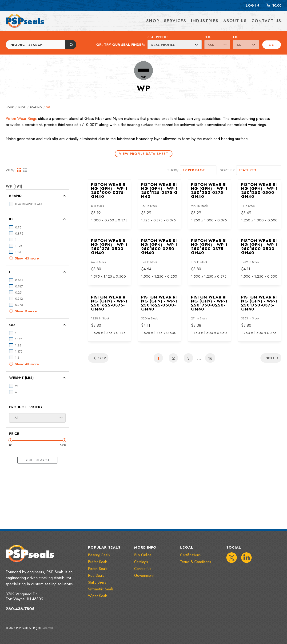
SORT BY (227, 170)
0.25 (18, 293)
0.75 (18, 227)
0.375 (19, 305)
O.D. (208, 37)
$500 (63, 445)
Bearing (36, 107)
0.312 (19, 299)
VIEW (10, 170)
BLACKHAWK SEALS (29, 204)
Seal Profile (158, 37)
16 (210, 358)
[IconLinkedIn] (246, 558)
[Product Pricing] (37, 418)
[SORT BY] (259, 170)
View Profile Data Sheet (144, 154)
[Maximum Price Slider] (64, 440)
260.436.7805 (20, 609)
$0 (11, 445)
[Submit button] (71, 45)
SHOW (173, 170)
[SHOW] (198, 170)
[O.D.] (217, 45)
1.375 (19, 351)
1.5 (17, 358)
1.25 (18, 252)
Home (10, 107)
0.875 (19, 234)
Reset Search (37, 460)
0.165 (19, 280)
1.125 (19, 246)
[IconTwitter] (232, 558)
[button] (37, 258)
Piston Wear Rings (21, 118)
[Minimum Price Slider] (10, 440)
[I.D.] (246, 45)
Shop (22, 107)
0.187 (19, 286)
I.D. (236, 37)
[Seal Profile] (175, 45)
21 (17, 386)
